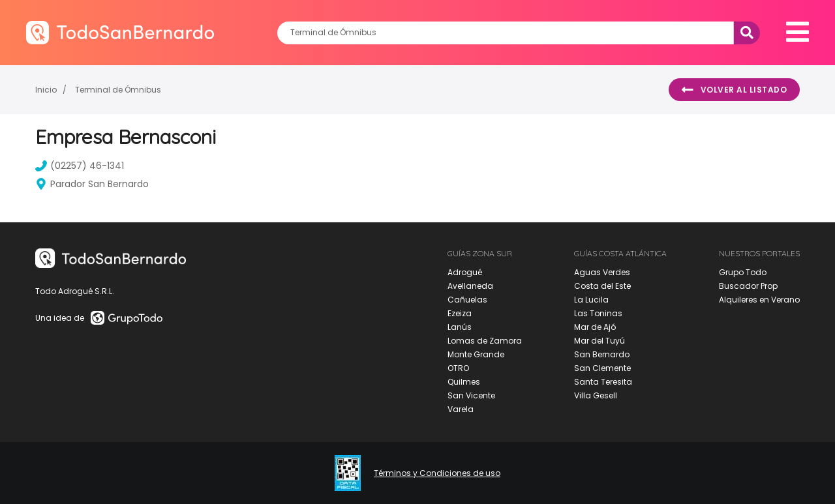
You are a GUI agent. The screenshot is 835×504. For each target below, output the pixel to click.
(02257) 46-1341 (80, 166)
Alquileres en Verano (759, 300)
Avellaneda (470, 286)
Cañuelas (467, 300)
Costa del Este (602, 286)
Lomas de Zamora (485, 341)
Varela (461, 409)
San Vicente (471, 395)
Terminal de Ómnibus (118, 90)
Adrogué (465, 272)
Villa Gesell (596, 395)
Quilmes (464, 382)
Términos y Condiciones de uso (437, 473)
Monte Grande (476, 354)
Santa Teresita (603, 382)
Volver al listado (734, 90)
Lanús (460, 327)
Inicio (46, 90)
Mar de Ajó (595, 327)
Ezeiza (460, 313)
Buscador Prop (748, 286)
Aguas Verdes (602, 272)
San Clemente (602, 368)
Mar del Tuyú (600, 341)
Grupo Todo (743, 272)
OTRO (458, 368)
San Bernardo (602, 354)
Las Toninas (598, 313)
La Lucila (591, 300)
